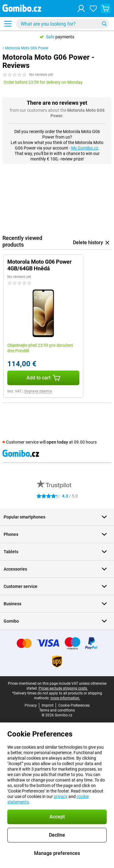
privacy (61, 796)
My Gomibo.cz (85, 148)
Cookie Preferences (74, 705)
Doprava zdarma (38, 391)
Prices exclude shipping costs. (63, 688)
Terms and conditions (57, 710)
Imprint (48, 705)
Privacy (31, 705)
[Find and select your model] (62, 24)
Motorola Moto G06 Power (27, 48)
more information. (65, 698)
